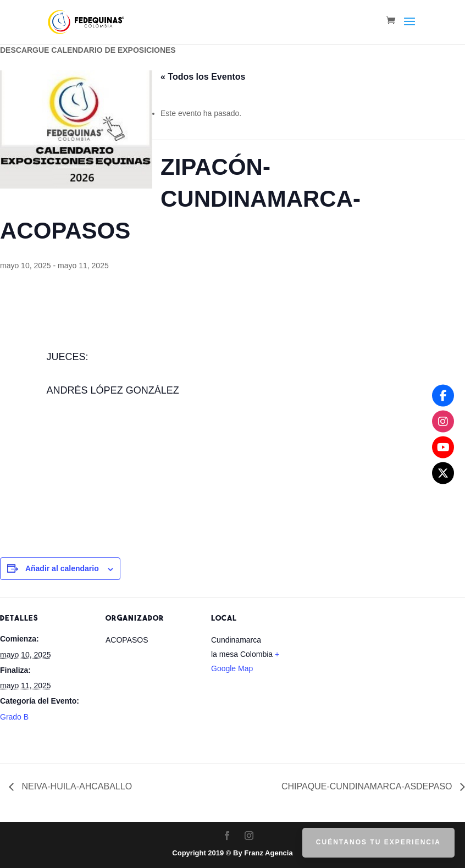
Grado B (14, 717)
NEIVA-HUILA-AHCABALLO (76, 786)
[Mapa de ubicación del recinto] (375, 673)
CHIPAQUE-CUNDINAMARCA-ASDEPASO (368, 786)
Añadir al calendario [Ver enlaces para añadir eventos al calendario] (62, 568)
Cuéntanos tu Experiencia (378, 842)
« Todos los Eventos (203, 77)
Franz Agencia (268, 853)
